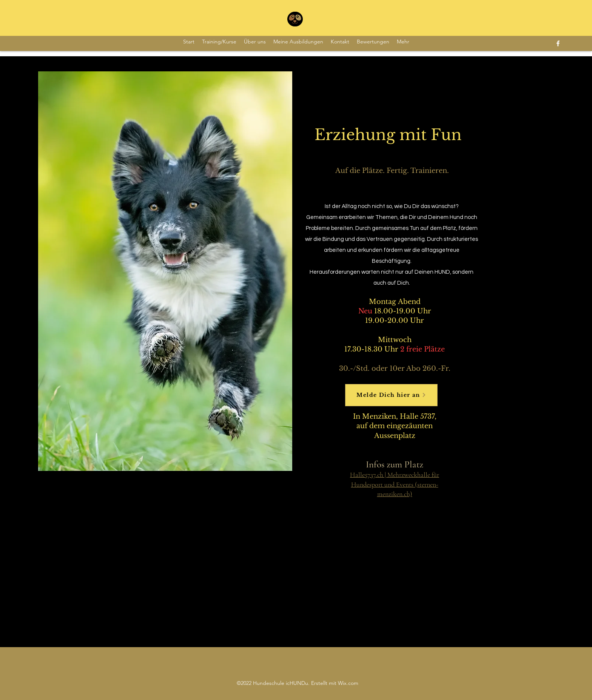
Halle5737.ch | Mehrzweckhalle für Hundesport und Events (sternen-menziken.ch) (395, 484)
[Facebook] (558, 43)
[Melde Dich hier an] (391, 395)
